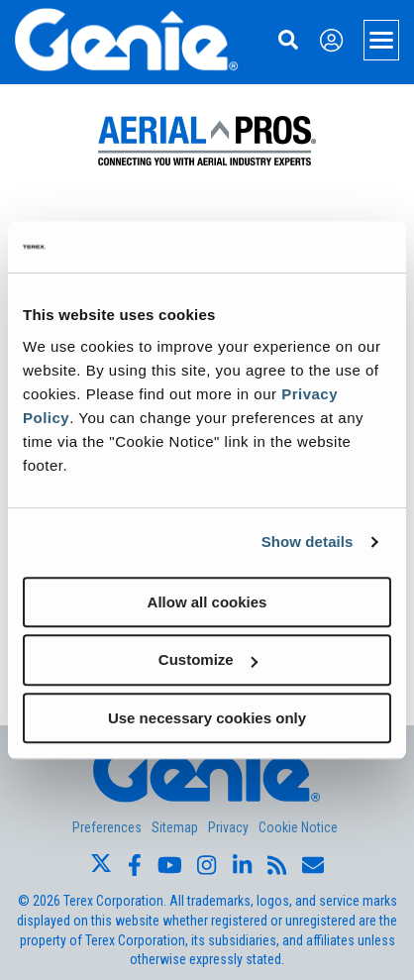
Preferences (107, 827)
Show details (308, 542)
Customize (208, 659)
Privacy (228, 827)
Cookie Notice (298, 827)
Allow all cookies (207, 602)
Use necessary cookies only (207, 718)
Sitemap (175, 827)
